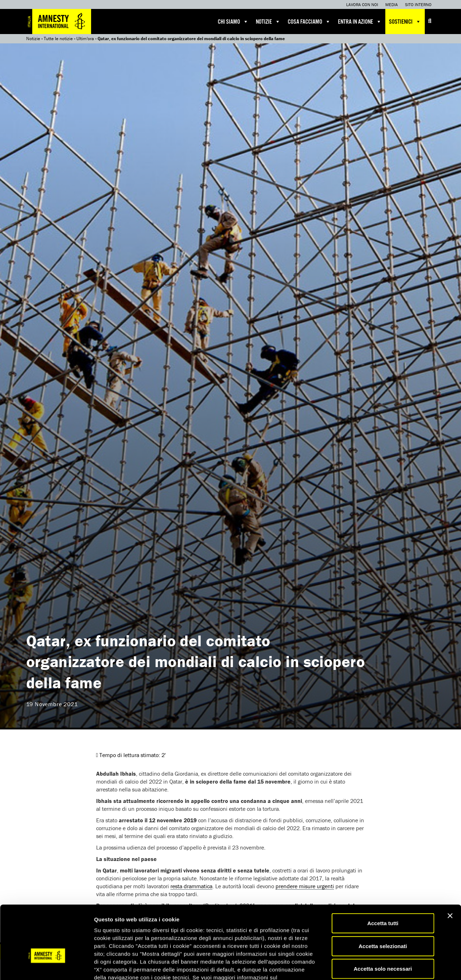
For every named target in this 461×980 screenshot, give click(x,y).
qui (215, 937)
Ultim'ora (85, 39)
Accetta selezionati (383, 898)
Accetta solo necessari (383, 920)
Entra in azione (360, 22)
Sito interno (418, 4)
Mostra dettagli (377, 966)
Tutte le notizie (58, 39)
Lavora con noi (362, 4)
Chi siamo (233, 22)
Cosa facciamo (309, 22)
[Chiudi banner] (450, 867)
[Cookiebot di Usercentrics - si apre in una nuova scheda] (46, 966)
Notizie (268, 22)
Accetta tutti (383, 875)
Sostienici (405, 22)
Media (392, 4)
